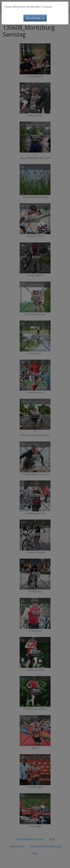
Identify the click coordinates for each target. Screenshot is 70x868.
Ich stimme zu (35, 18)
